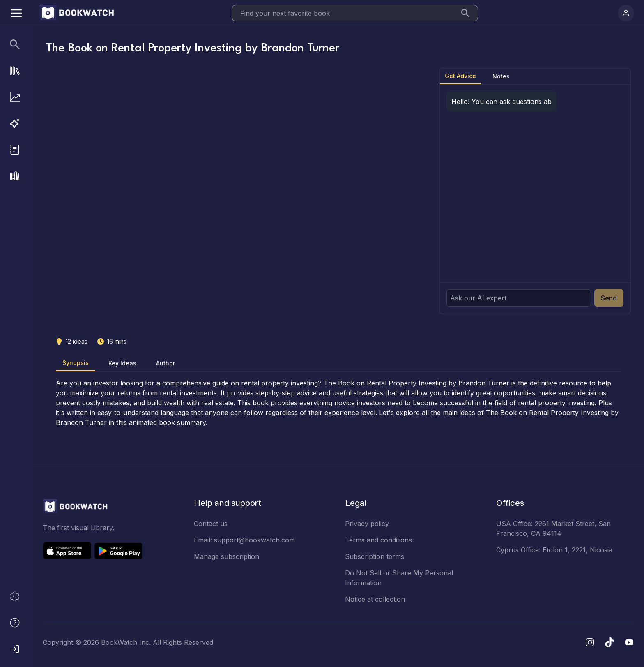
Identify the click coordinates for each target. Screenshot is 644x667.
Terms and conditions (378, 540)
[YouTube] (629, 642)
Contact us (211, 524)
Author (166, 363)
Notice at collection (375, 599)
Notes (501, 76)
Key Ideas (122, 363)
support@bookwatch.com (254, 540)
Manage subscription (227, 556)
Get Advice (460, 76)
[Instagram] (590, 642)
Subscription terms (375, 556)
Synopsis (76, 363)
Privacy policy (367, 524)
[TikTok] (609, 642)
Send (609, 298)
